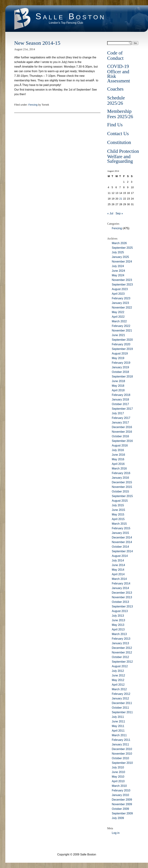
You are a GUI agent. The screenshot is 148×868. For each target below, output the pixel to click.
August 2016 (120, 445)
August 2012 (120, 666)
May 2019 (118, 358)
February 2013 (121, 639)
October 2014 (120, 547)
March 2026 (119, 243)
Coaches (115, 89)
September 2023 (122, 285)
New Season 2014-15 (37, 43)
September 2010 (122, 763)
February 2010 (121, 790)
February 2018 (121, 395)
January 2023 (120, 303)
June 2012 (118, 675)
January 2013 (120, 643)
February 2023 (121, 298)
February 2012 (121, 694)
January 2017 (120, 423)
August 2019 (120, 354)
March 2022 (119, 321)
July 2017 (118, 413)
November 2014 (122, 542)
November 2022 (122, 308)
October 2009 (120, 809)
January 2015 (120, 533)
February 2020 (121, 344)
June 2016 (118, 455)
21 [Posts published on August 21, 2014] (121, 199)
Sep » (119, 213)
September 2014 (122, 551)
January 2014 (120, 588)
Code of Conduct (115, 56)
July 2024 (118, 266)
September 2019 (122, 349)
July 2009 (118, 818)
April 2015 (118, 519)
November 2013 (122, 597)
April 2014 (118, 574)
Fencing (33, 105)
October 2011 (120, 708)
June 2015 (118, 510)
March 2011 (119, 735)
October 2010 (120, 758)
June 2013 (118, 620)
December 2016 (122, 427)
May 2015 (118, 514)
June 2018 (118, 381)
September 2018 (122, 377)
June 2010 (118, 772)
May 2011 (118, 726)
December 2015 (122, 482)
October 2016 (120, 436)
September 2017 (122, 409)
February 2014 (121, 583)
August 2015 (120, 501)
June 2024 (118, 271)
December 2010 (122, 749)
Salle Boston (71, 16)
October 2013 (120, 602)
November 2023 (122, 280)
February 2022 (121, 326)
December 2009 (122, 800)
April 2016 (118, 464)
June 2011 (118, 721)
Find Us (115, 125)
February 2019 (121, 363)
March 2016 (119, 468)
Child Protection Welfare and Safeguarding (123, 156)
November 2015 (122, 487)
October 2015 (120, 491)
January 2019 (120, 367)
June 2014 (118, 565)
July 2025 (118, 252)
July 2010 (118, 767)
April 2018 (118, 390)
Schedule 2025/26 (116, 100)
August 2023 (120, 289)
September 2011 (122, 712)
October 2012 (120, 657)
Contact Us (118, 134)
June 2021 (118, 335)
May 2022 (118, 312)
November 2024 (122, 262)
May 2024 (118, 275)
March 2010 (119, 786)
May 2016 (118, 459)
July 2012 (118, 671)
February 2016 (121, 473)
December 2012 (122, 648)
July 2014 (118, 560)
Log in (116, 833)
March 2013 (119, 634)
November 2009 (122, 804)
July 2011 (118, 717)
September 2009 (122, 813)
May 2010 (118, 777)
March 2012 (119, 689)
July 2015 (118, 505)
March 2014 (119, 579)
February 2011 (121, 740)
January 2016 (120, 478)
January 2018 (120, 400)
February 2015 (121, 528)
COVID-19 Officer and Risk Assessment (119, 74)
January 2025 (120, 257)
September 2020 (122, 340)
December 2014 (122, 537)
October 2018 (120, 372)
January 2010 (120, 795)
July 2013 (118, 616)
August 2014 (120, 556)
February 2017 (121, 418)
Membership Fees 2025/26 (120, 114)
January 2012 (120, 698)
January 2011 (120, 744)
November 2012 (122, 652)
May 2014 (118, 570)
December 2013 (122, 593)
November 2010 (122, 754)
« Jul (110, 213)
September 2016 (122, 441)
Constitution (119, 142)
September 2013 (122, 606)
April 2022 (118, 317)
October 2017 (120, 404)
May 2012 (118, 680)
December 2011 (122, 703)
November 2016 (122, 432)
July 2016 (118, 450)
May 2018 (118, 386)
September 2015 (122, 496)
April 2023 (118, 294)
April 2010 (118, 781)
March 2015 (119, 524)
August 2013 (120, 611)
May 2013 (118, 625)
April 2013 (118, 629)
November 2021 (122, 331)
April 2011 (118, 731)
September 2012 (122, 662)
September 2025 (122, 248)
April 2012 (118, 685)
